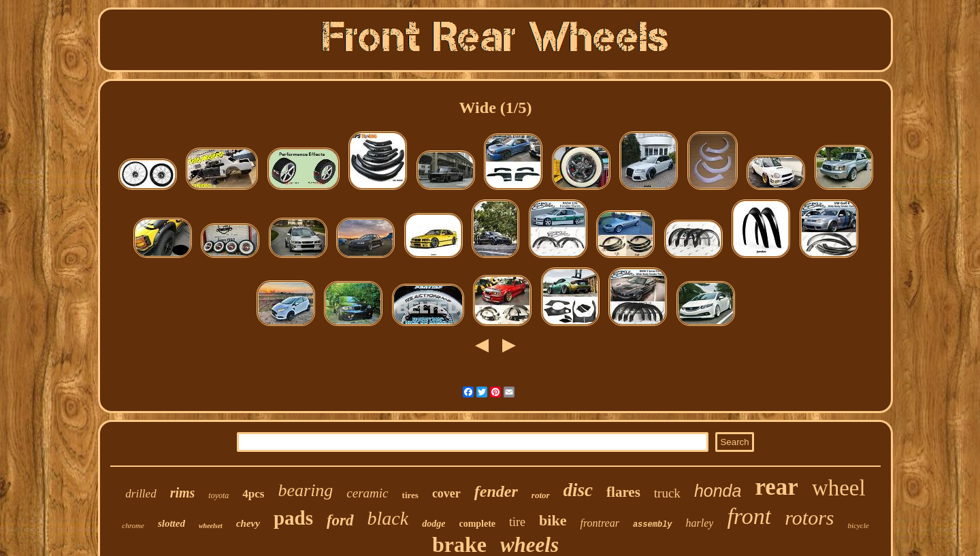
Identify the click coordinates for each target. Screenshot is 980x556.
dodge (434, 524)
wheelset (211, 526)
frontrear (599, 523)
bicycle (859, 525)
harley (700, 523)
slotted (171, 523)
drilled (141, 494)
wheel (839, 488)
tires (410, 495)
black (388, 518)
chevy (248, 523)
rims (183, 493)
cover (446, 493)
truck (667, 493)
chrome (133, 525)
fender (496, 491)
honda (718, 491)
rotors (809, 518)
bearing (305, 490)
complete (477, 524)
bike (553, 520)
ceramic (367, 493)
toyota (218, 495)
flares (623, 492)
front (749, 516)
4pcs (253, 494)
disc (578, 490)
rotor (541, 495)
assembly (653, 525)
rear (776, 487)
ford (340, 520)
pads (293, 518)
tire (517, 522)
